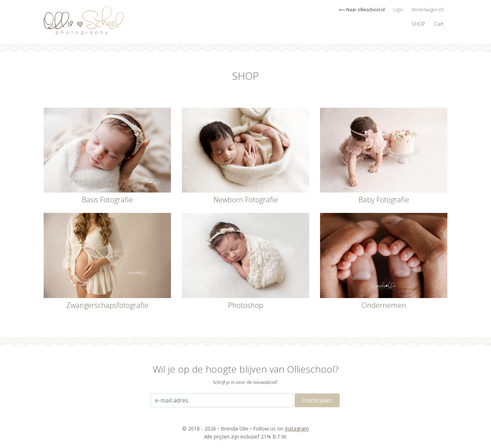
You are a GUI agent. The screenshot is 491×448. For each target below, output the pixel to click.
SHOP (418, 24)
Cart (439, 24)
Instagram (297, 429)
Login (398, 10)
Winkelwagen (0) (428, 10)
